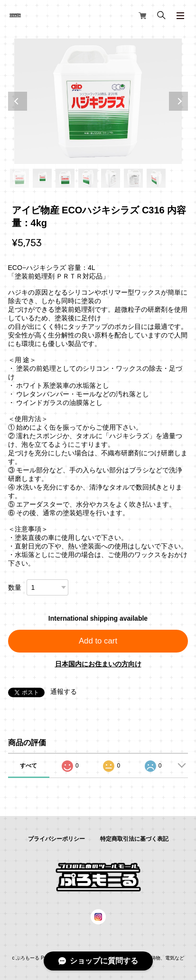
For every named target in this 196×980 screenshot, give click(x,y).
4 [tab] (88, 178)
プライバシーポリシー (56, 839)
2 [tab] (42, 178)
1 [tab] (19, 178)
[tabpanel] (98, 101)
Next (178, 101)
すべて (28, 766)
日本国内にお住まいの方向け (98, 664)
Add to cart (98, 641)
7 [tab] (156, 178)
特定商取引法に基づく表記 (134, 839)
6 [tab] (133, 178)
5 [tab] (111, 178)
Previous (18, 101)
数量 (15, 587)
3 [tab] (65, 178)
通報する (64, 692)
